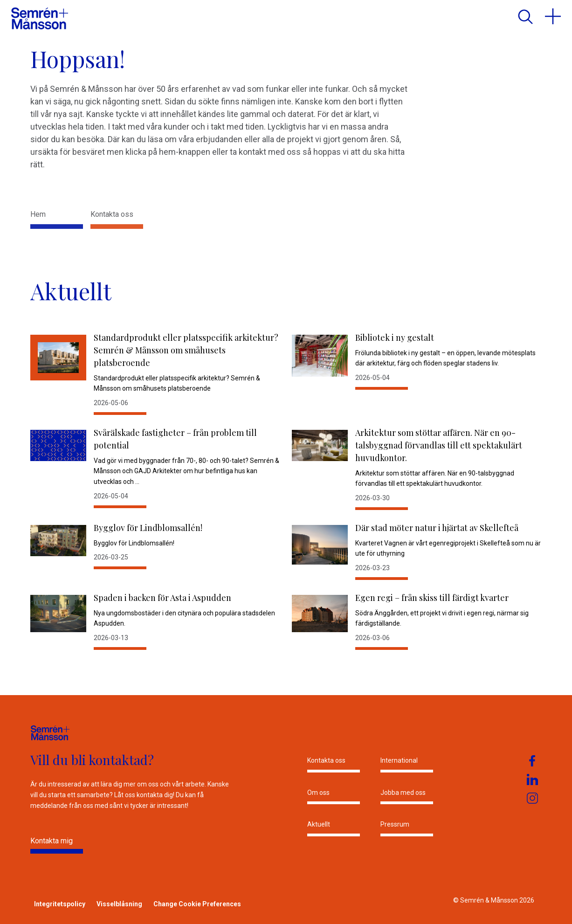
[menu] (553, 16)
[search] (525, 16)
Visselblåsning (119, 904)
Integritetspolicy (60, 904)
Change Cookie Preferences (197, 904)
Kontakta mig (52, 841)
